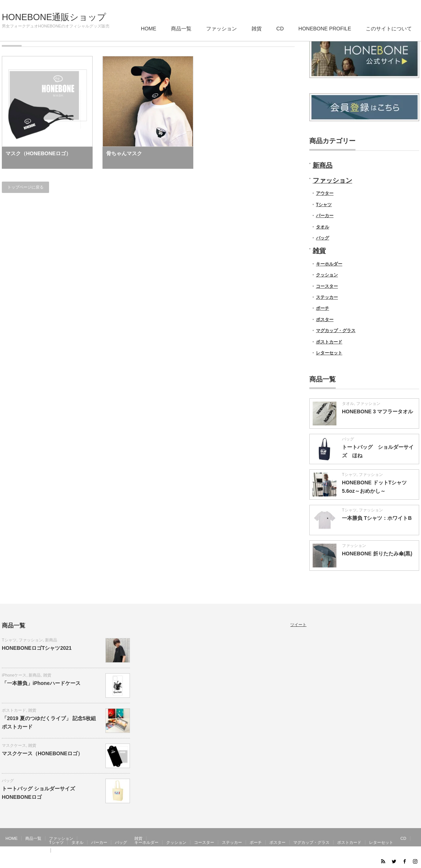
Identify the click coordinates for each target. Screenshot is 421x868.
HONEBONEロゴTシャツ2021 (37, 648)
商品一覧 (181, 29)
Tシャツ (324, 205)
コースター (327, 286)
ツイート (298, 625)
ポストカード (329, 342)
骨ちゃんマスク (124, 153)
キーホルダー (329, 264)
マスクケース (14, 745)
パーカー (325, 216)
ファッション (221, 29)
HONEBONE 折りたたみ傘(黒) (377, 554)
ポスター (325, 320)
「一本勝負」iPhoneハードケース (41, 683)
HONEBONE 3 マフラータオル (377, 411)
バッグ (323, 238)
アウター (325, 193)
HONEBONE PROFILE (325, 29)
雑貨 (257, 29)
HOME (149, 29)
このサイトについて (389, 29)
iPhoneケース (14, 675)
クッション (327, 275)
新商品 (323, 165)
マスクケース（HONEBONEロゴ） (42, 753)
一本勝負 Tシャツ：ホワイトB (377, 518)
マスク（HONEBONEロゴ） (38, 153)
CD (280, 29)
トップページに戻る (25, 187)
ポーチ (323, 308)
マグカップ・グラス (336, 331)
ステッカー (327, 297)
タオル (323, 227)
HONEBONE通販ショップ (54, 17)
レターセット (329, 353)
